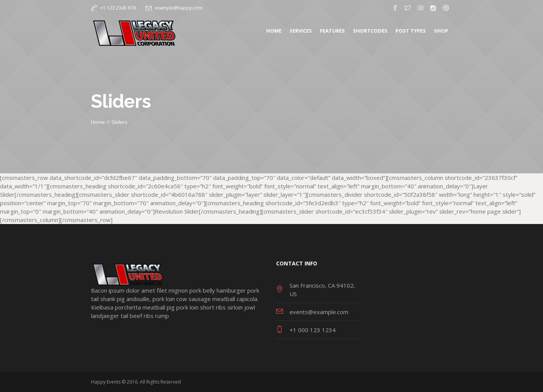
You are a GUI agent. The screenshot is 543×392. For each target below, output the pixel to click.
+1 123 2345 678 (118, 8)
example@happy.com (179, 8)
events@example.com (319, 312)
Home (98, 122)
